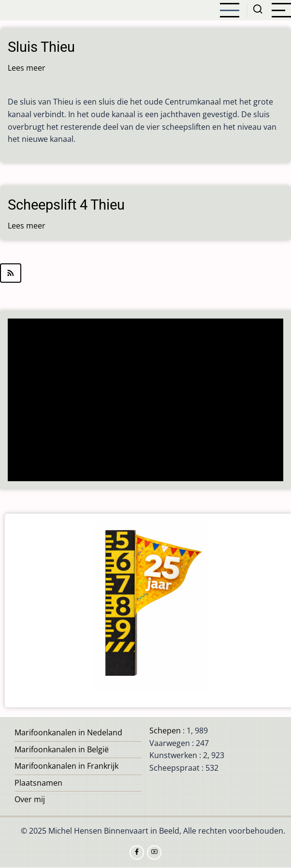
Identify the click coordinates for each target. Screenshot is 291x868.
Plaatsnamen (38, 783)
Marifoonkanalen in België (62, 749)
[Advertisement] (146, 401)
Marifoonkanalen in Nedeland (68, 732)
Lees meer (27, 68)
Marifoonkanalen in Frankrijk (66, 766)
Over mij (30, 799)
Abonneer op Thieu (145, 273)
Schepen (165, 731)
